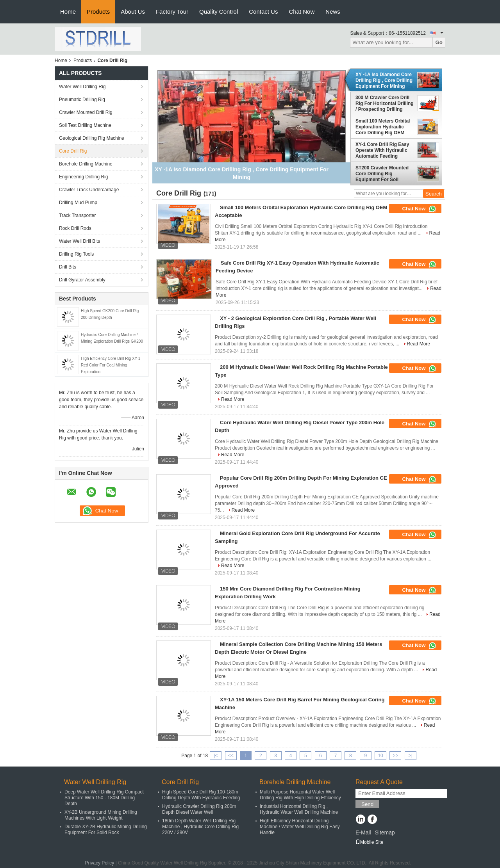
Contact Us (263, 12)
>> (395, 756)
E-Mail (363, 832)
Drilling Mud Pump (78, 203)
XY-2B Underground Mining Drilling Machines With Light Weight (101, 815)
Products (98, 12)
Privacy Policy (100, 863)
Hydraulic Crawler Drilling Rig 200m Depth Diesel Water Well (199, 809)
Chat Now (302, 12)
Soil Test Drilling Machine (85, 125)
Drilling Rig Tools (76, 254)
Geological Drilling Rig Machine (92, 138)
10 (380, 756)
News (333, 12)
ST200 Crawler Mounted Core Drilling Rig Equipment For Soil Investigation (382, 174)
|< (216, 756)
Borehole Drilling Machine (86, 164)
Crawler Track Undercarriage (89, 190)
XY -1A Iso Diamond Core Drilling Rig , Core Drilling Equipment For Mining (384, 80)
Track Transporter (77, 215)
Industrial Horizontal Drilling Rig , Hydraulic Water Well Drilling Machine (299, 809)
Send (367, 804)
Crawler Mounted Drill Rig (86, 112)
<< (231, 756)
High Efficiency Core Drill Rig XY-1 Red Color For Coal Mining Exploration (111, 365)
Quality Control (219, 12)
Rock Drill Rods (75, 228)
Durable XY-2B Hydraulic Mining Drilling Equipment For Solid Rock (106, 830)
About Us (133, 12)
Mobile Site (369, 842)
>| (411, 756)
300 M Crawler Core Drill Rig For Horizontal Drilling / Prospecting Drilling (385, 103)
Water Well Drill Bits (79, 241)
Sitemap (385, 832)
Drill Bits (68, 267)
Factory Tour (172, 12)
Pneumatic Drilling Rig (82, 100)
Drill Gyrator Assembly (82, 280)
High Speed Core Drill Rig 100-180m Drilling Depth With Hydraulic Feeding (201, 795)
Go (439, 42)
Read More (419, 344)
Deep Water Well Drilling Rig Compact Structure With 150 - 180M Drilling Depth (104, 798)
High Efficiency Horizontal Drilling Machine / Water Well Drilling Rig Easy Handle (300, 827)
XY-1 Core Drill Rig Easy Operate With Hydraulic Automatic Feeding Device (382, 150)
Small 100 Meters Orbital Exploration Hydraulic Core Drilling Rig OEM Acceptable (383, 127)
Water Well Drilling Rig (82, 87)
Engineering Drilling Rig (83, 177)
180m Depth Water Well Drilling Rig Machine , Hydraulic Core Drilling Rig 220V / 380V (200, 827)
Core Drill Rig (73, 151)
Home (68, 12)
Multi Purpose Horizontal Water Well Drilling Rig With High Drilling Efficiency (300, 795)
